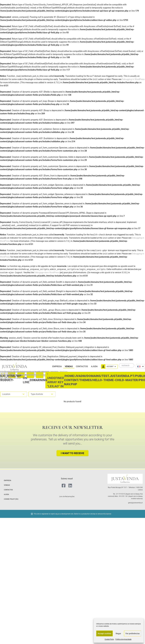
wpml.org (54, 514)
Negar (118, 634)
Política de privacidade (123, 639)
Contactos (82, 366)
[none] (140, 367)
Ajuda (94, 366)
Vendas (69, 366)
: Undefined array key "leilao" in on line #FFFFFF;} (40, 375)
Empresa (57, 366)
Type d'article (42, 394)
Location (13, 394)
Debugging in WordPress (133, 79)
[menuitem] (140, 367)
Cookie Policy (109, 639)
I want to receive (72, 453)
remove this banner (104, 514)
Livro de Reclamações (67, 497)
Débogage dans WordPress (47, 273)
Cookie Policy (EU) (11, 499)
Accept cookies (104, 634)
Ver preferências (133, 634)
